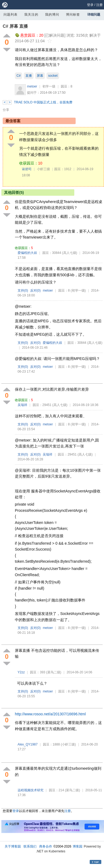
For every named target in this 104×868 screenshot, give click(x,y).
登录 (90, 5)
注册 (99, 5)
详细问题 (94, 15)
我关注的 (31, 15)
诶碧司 (27, 169)
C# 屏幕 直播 (15, 26)
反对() (36, 290)
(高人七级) (70, 253)
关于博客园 (13, 846)
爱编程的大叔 (27, 253)
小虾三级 (43, 169)
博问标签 (73, 15)
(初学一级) (78, 290)
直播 (29, 76)
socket (53, 76)
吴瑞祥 (22, 405)
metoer (32, 86)
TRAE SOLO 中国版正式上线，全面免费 (43, 102)
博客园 (78, 846)
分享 (6, 110)
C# (19, 76)
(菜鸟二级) (54, 672)
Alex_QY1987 (28, 744)
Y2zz (21, 672)
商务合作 (46, 846)
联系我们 (30, 846)
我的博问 (52, 15)
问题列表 (11, 15)
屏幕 (40, 76)
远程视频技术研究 (31, 790)
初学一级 (49, 86)
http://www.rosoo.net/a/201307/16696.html (50, 714)
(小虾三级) (68, 744)
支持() (23, 290)
